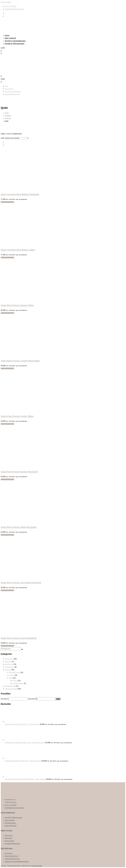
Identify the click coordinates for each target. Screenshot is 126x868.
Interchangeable (18, 683)
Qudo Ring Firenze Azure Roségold (19, 638)
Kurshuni (12, 675)
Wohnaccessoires (11, 689)
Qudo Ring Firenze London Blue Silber (20, 361)
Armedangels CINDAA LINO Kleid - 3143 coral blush (23, 761)
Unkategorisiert (10, 686)
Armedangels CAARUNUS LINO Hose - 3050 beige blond (24, 743)
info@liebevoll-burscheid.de (14, 9)
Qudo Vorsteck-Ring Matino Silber (18, 250)
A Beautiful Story (14, 672)
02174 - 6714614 (11, 6)
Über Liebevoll (10, 38)
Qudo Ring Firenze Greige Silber (17, 416)
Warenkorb (8, 838)
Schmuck (8, 670)
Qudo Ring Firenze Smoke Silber (17, 305)
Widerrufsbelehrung (11, 856)
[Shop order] (17, 138)
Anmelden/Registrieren (13, 844)
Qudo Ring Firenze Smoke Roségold (19, 472)
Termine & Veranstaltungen (15, 41)
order (3, 138)
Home (7, 35)
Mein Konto (9, 835)
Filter (58, 699)
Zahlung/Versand (11, 826)
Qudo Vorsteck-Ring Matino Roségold (20, 194)
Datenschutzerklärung (12, 859)
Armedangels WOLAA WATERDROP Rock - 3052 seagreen (25, 779)
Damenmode (9, 659)
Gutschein (8, 662)
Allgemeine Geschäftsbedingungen (17, 862)
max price (31, 699)
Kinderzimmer (9, 667)
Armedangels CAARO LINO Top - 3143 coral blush (22, 724)
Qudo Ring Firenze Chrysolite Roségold (21, 583)
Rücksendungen (10, 823)
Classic (15, 681)
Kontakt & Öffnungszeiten (15, 44)
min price (4, 699)
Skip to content (6, 2)
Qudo (10, 678)
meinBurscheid (37, 866)
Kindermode (9, 664)
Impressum (8, 853)
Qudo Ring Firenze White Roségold (19, 527)
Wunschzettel (9, 841)
